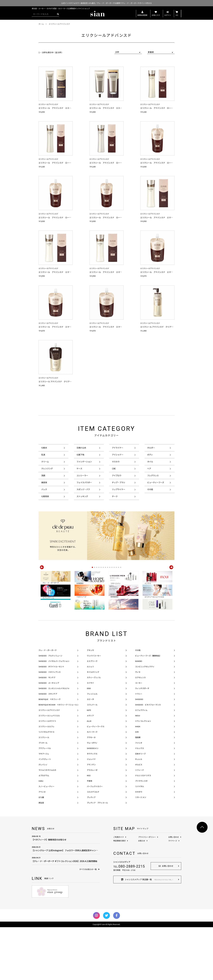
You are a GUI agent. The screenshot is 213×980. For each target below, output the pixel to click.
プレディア (91, 850)
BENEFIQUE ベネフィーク (50, 752)
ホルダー (151, 448)
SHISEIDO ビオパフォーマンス (148, 757)
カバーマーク (92, 785)
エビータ (90, 752)
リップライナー (119, 489)
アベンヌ (42, 845)
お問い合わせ (175, 890)
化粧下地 (80, 455)
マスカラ (116, 462)
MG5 (89, 828)
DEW (89, 741)
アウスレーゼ (92, 823)
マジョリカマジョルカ (47, 823)
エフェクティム (141, 763)
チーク (115, 496)
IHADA (138, 779)
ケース (79, 468)
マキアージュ (44, 806)
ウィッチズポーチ (142, 741)
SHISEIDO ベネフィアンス (50, 725)
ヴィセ (138, 725)
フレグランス (153, 475)
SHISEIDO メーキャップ (49, 736)
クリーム (45, 462)
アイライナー (118, 448)
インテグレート (45, 812)
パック (44, 489)
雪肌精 (138, 790)
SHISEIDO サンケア (47, 730)
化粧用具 (45, 496)
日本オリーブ (140, 806)
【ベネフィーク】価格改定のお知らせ (66, 891)
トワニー (139, 747)
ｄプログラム (44, 828)
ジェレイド (91, 812)
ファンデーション (84, 462)
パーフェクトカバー (95, 839)
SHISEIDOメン (93, 801)
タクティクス (92, 806)
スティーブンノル (94, 730)
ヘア (149, 468)
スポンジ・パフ (83, 489)
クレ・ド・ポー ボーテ (48, 703)
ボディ (150, 455)
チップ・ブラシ (119, 482)
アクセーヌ (91, 790)
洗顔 (43, 475)
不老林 (89, 834)
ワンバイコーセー (94, 708)
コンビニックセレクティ (145, 719)
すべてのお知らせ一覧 (90, 922)
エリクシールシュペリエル (49, 768)
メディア (90, 768)
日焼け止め (81, 448)
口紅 (114, 468)
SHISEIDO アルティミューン (50, 708)
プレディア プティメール (97, 855)
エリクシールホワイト (47, 774)
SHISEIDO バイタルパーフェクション (54, 714)
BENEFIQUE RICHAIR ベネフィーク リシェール (58, 757)
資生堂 (41, 855)
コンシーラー (82, 475)
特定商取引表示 (121, 893)
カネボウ (139, 845)
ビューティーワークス (96, 779)
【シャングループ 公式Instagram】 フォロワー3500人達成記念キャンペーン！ (66, 902)
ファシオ (139, 796)
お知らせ (143, 893)
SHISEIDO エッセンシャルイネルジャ (54, 741)
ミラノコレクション (143, 774)
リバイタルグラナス (46, 785)
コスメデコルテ (93, 845)
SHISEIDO (139, 752)
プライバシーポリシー (148, 890)
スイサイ (90, 736)
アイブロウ (117, 475)
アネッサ (90, 703)
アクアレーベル (45, 801)
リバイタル (140, 839)
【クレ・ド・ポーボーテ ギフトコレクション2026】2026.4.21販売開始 (66, 912)
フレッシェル (92, 747)
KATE (89, 763)
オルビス (139, 817)
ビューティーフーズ (156, 482)
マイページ (174, 893)
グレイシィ (43, 817)
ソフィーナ (140, 823)
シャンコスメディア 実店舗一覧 (147, 932)
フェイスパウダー (84, 482)
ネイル (150, 462)
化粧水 (44, 448)
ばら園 (41, 850)
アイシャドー (118, 455)
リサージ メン (141, 850)
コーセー (139, 736)
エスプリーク (92, 714)
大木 (137, 785)
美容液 (44, 482)
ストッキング (82, 496)
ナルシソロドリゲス (143, 828)
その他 (150, 489)
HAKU (41, 834)
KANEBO (139, 714)
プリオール (43, 796)
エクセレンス (140, 730)
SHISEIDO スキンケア (48, 747)
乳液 (43, 455)
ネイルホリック (93, 725)
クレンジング (47, 468)
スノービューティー (46, 839)
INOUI (138, 768)
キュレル (139, 812)
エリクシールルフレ (47, 779)
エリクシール (44, 790)
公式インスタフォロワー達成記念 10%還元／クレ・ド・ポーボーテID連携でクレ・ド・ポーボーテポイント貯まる (106, 3)
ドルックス (140, 801)
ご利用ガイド (120, 890)
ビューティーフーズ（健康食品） (148, 708)
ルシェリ (90, 719)
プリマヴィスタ (141, 834)
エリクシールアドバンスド (49, 763)
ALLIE (89, 774)
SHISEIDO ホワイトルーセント (51, 719)
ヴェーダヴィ (92, 796)
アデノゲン (91, 817)
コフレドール (92, 757)
